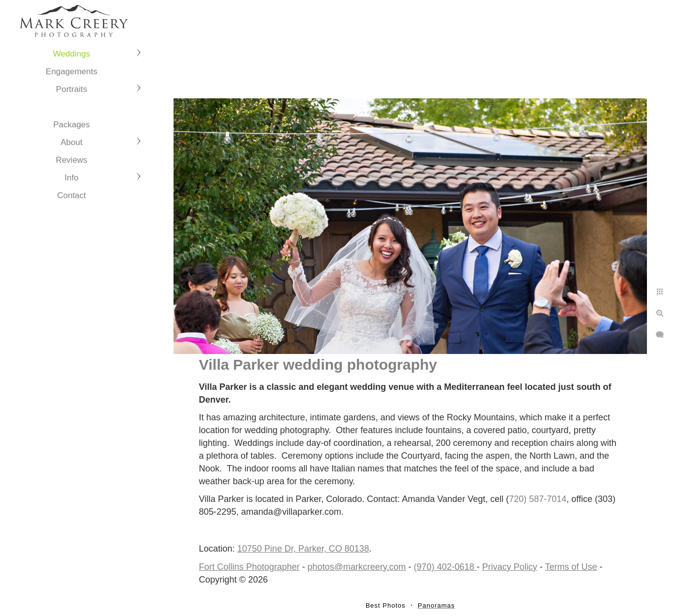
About (71, 142)
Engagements (72, 72)
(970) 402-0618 (445, 567)
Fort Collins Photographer (249, 567)
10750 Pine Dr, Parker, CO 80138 (303, 549)
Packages (72, 125)
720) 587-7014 (538, 499)
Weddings (72, 54)
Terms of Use (571, 567)
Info (71, 178)
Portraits (72, 89)
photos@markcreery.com (357, 567)
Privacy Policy (510, 567)
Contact (72, 195)
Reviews (71, 160)
